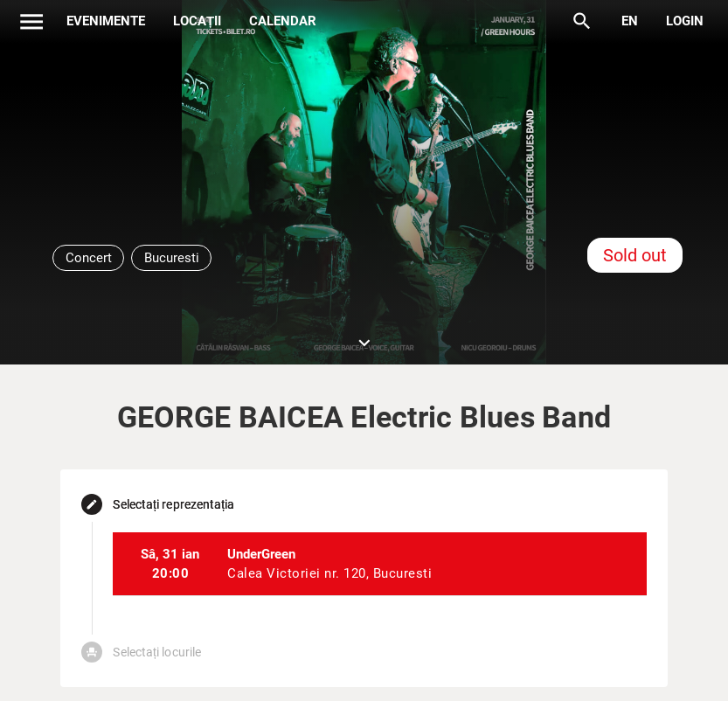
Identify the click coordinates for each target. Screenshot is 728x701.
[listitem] (379, 564)
